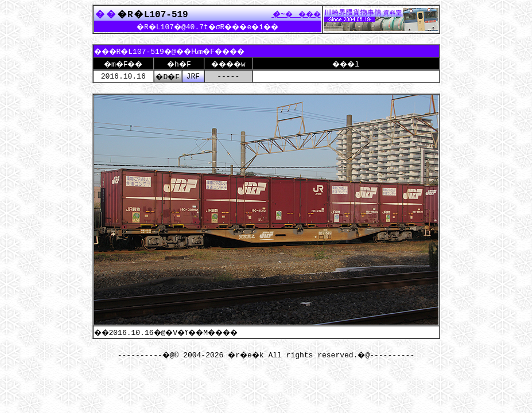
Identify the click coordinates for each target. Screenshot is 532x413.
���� (293, 14)
